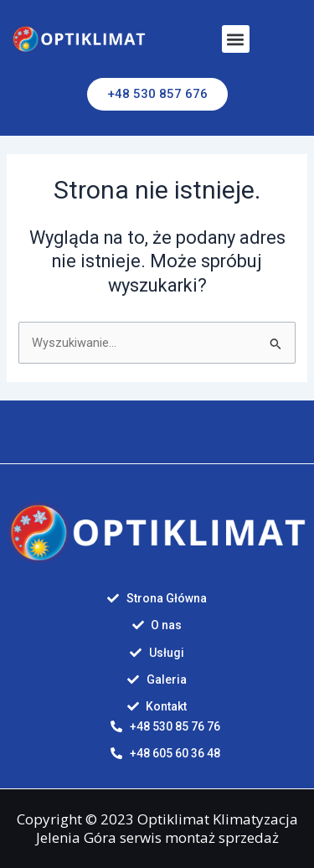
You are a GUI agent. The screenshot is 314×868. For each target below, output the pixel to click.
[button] (236, 39)
